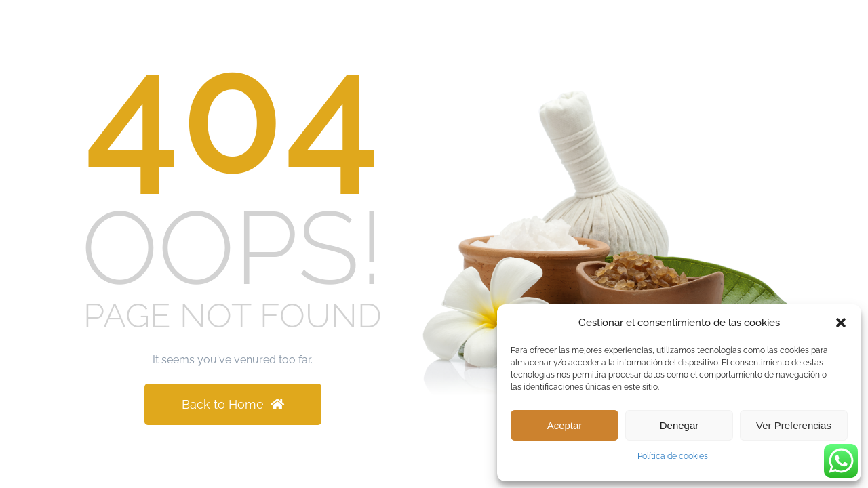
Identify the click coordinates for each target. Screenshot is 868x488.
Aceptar (565, 425)
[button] (841, 323)
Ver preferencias (794, 425)
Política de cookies (673, 456)
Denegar (679, 425)
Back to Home (233, 404)
